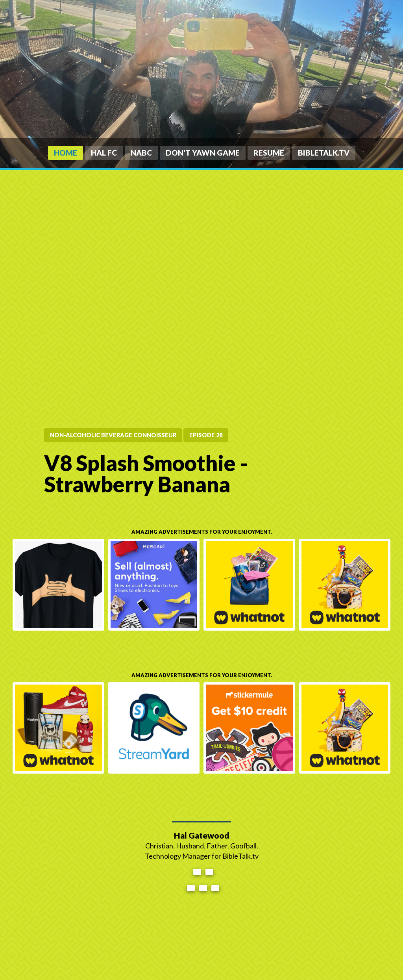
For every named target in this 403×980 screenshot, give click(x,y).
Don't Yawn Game (203, 153)
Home (66, 153)
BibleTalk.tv (324, 153)
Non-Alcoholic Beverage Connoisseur (113, 435)
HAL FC (104, 153)
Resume (269, 153)
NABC (141, 153)
